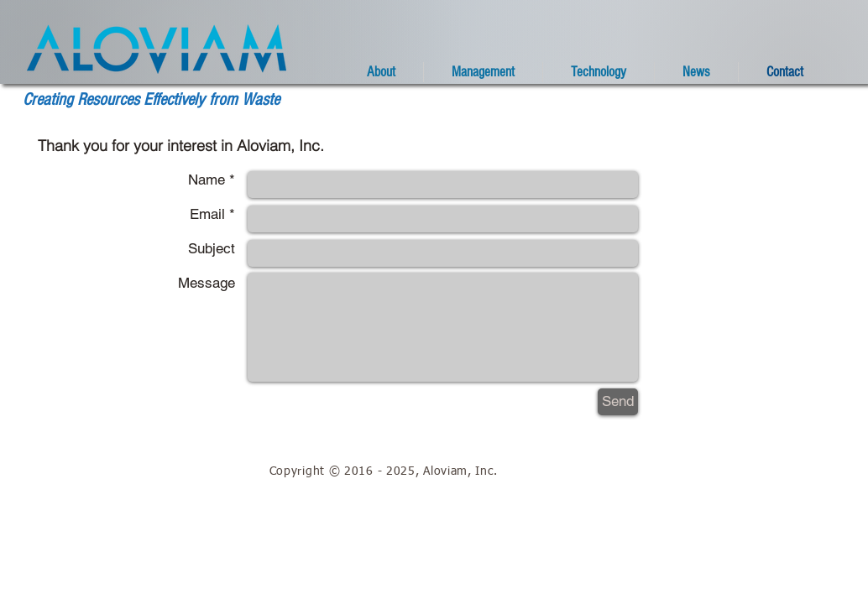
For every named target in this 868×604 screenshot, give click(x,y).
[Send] (618, 402)
